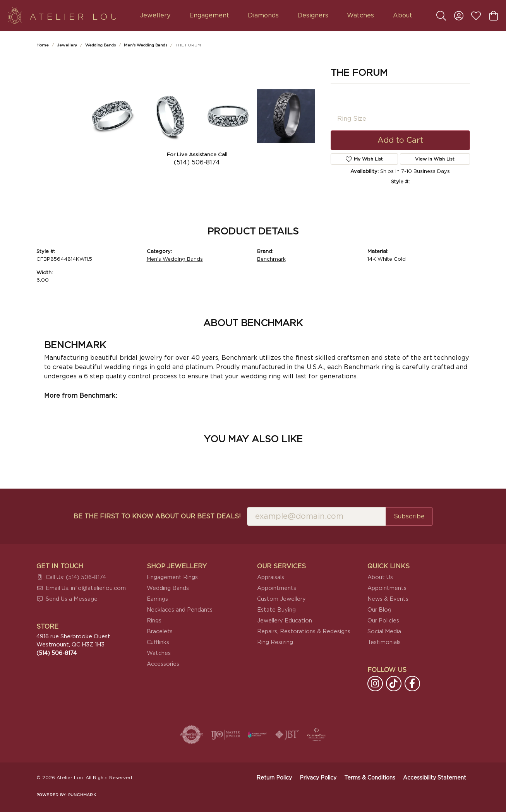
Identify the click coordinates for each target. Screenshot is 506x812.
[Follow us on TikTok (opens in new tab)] (394, 684)
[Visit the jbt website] (287, 735)
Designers (313, 15)
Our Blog (379, 610)
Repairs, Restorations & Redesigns (304, 632)
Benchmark (271, 259)
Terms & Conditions (370, 778)
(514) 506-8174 (197, 162)
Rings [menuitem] (154, 621)
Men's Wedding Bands (146, 45)
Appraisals (271, 577)
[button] (441, 15)
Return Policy (274, 778)
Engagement (209, 15)
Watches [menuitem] (159, 653)
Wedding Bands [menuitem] (168, 588)
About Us (380, 577)
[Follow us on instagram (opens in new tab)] (375, 684)
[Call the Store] (57, 653)
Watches (360, 15)
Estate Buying (276, 610)
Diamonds (263, 15)
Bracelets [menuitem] (160, 632)
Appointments (277, 588)
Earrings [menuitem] (157, 599)
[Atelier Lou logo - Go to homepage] (62, 15)
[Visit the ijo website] (226, 735)
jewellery (67, 45)
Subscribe (409, 516)
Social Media (384, 632)
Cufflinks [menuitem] (158, 642)
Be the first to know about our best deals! (157, 516)
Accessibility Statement (435, 778)
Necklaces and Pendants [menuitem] (180, 610)
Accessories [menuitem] (163, 664)
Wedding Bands (100, 45)
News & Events (388, 599)
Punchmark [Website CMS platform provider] (82, 795)
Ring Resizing (275, 642)
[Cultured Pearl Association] (317, 735)
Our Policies (383, 621)
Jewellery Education (285, 621)
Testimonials (384, 642)
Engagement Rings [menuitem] (172, 577)
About (403, 15)
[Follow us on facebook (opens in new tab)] (412, 684)
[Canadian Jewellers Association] (257, 735)
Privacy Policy (318, 778)
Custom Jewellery (281, 599)
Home (43, 45)
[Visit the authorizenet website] (192, 735)
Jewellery (155, 15)
